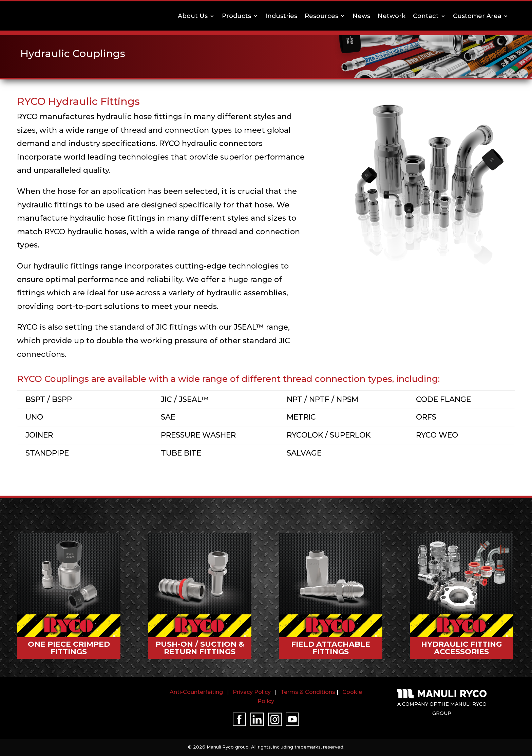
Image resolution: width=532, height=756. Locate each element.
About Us (193, 16)
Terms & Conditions (308, 692)
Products (236, 16)
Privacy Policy (252, 692)
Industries (281, 16)
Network (392, 16)
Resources (321, 16)
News (361, 16)
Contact (426, 16)
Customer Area (477, 16)
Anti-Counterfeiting (196, 692)
